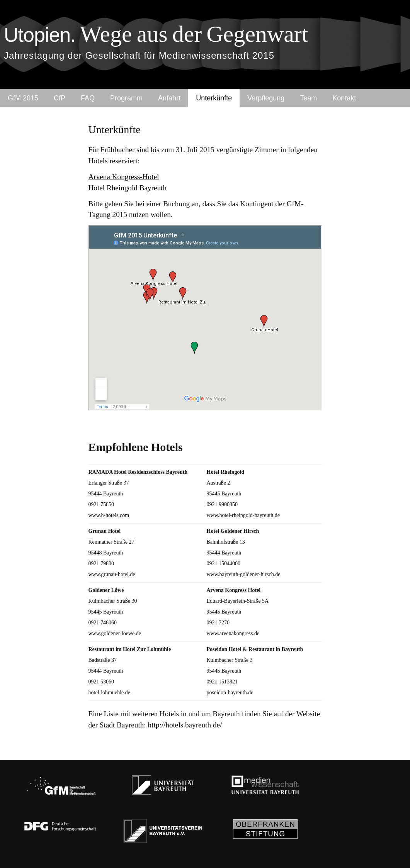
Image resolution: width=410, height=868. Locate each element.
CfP (60, 98)
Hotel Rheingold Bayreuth (128, 188)
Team (308, 98)
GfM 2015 (23, 98)
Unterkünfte (214, 98)
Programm (126, 98)
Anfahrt (169, 98)
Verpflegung (266, 98)
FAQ (88, 98)
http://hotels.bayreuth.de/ (185, 725)
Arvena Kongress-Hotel (124, 177)
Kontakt (344, 98)
